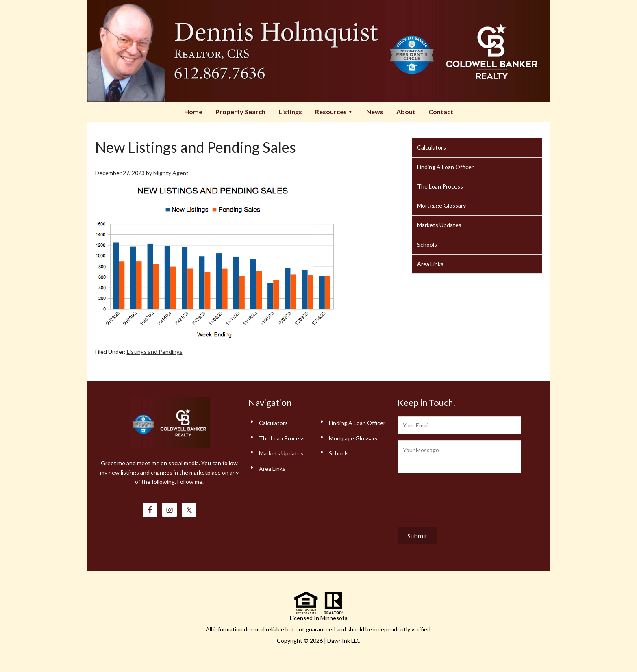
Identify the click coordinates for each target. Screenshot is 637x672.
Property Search (240, 112)
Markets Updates (439, 225)
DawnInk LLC (344, 641)
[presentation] (459, 498)
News (375, 112)
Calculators (432, 147)
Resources (334, 112)
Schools (427, 244)
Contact (441, 112)
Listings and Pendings (155, 352)
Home (193, 112)
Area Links (430, 264)
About (406, 112)
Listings (290, 112)
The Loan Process (440, 186)
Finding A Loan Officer (445, 167)
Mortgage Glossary (441, 205)
